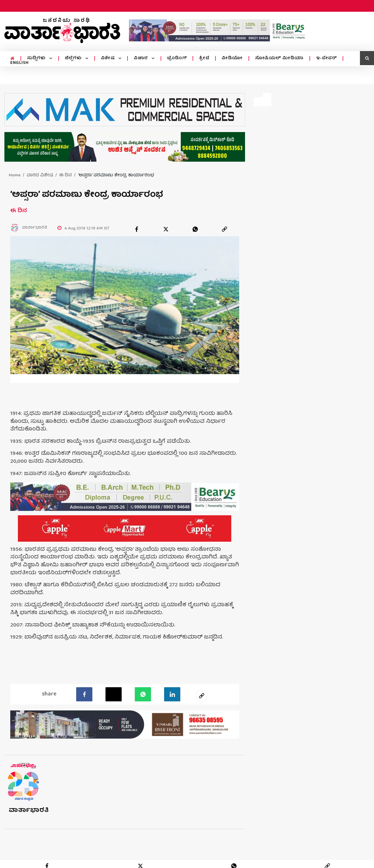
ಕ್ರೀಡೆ (204, 58)
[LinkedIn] (172, 694)
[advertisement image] (218, 30)
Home (15, 175)
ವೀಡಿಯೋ (232, 58)
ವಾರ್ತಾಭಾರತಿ (29, 811)
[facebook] (137, 229)
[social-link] (202, 696)
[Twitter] (114, 694)
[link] (225, 229)
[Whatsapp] (143, 694)
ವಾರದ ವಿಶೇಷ (40, 175)
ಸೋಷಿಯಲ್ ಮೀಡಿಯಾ (279, 58)
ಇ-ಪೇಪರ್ (327, 58)
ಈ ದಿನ (66, 175)
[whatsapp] (195, 229)
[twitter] (166, 229)
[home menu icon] (12, 59)
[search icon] (367, 58)
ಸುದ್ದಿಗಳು (37, 58)
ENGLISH (19, 63)
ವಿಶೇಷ (108, 58)
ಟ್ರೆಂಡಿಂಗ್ (177, 58)
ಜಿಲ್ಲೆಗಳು (74, 58)
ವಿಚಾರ (141, 58)
